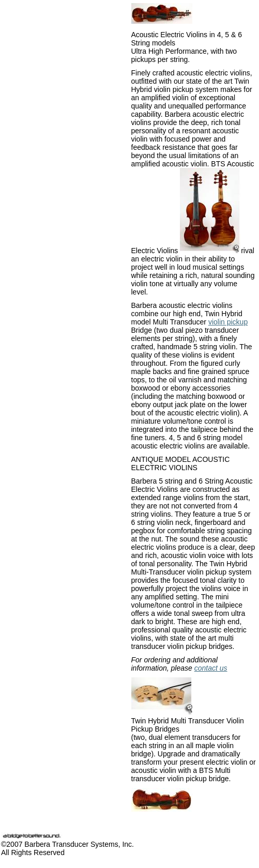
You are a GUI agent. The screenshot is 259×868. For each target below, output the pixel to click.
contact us (211, 668)
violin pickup (228, 322)
